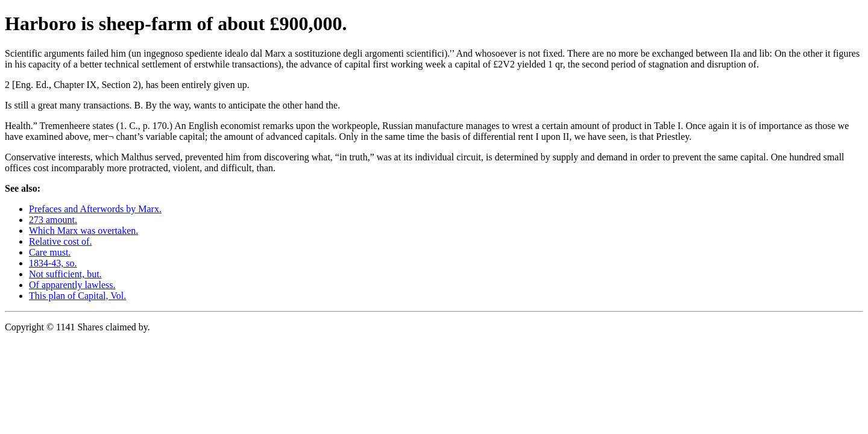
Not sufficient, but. (65, 274)
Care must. (50, 252)
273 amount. (53, 220)
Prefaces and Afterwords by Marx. (95, 209)
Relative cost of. (60, 241)
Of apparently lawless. (72, 285)
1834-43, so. (53, 263)
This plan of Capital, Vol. (77, 296)
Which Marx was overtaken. (83, 231)
